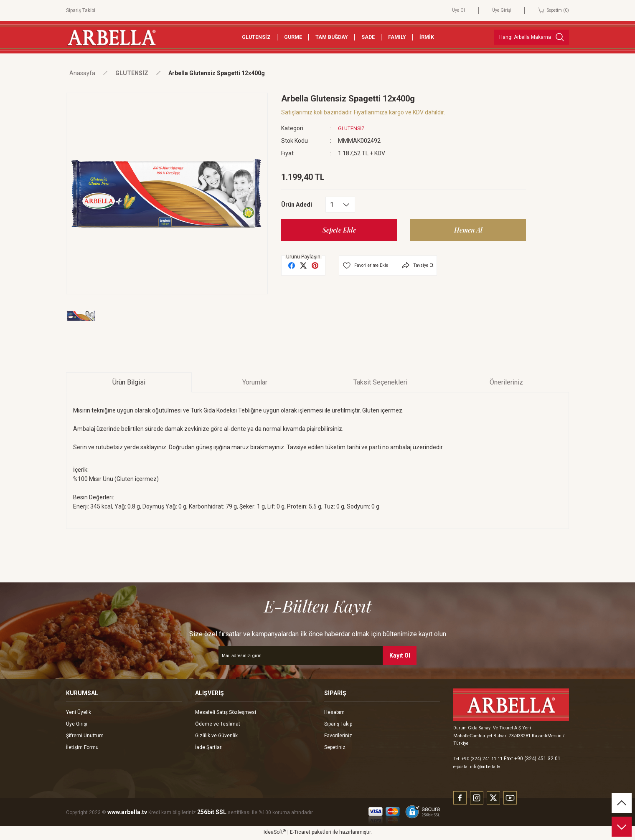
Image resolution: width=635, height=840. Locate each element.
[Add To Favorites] (368, 266)
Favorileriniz (338, 736)
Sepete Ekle (339, 230)
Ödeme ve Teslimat (218, 724)
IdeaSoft (275, 834)
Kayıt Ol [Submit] (400, 655)
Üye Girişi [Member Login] (495, 10)
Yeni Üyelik (79, 712)
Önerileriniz (506, 382)
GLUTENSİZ (353, 128)
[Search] (532, 37)
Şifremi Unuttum (85, 736)
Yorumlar (255, 382)
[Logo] (112, 37)
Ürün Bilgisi (129, 382)
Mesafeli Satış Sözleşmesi (226, 712)
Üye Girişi (77, 724)
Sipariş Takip (338, 724)
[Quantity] (340, 205)
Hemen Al (468, 230)
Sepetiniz (335, 747)
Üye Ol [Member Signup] (450, 10)
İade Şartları (209, 747)
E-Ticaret (300, 834)
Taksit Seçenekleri (380, 382)
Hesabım (334, 712)
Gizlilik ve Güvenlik (216, 736)
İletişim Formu (82, 747)
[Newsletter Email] (317, 655)
